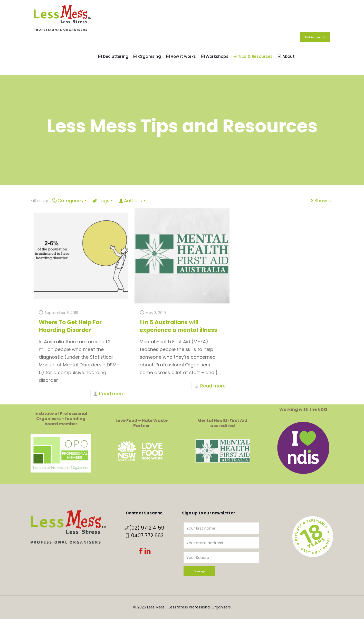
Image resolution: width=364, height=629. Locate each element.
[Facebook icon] (141, 552)
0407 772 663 (147, 535)
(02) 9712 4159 (147, 528)
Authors (133, 201)
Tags (103, 201)
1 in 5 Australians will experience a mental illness (178, 326)
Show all (322, 201)
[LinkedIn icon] (148, 552)
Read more (112, 394)
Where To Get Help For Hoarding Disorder (70, 326)
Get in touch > (315, 37)
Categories (70, 201)
